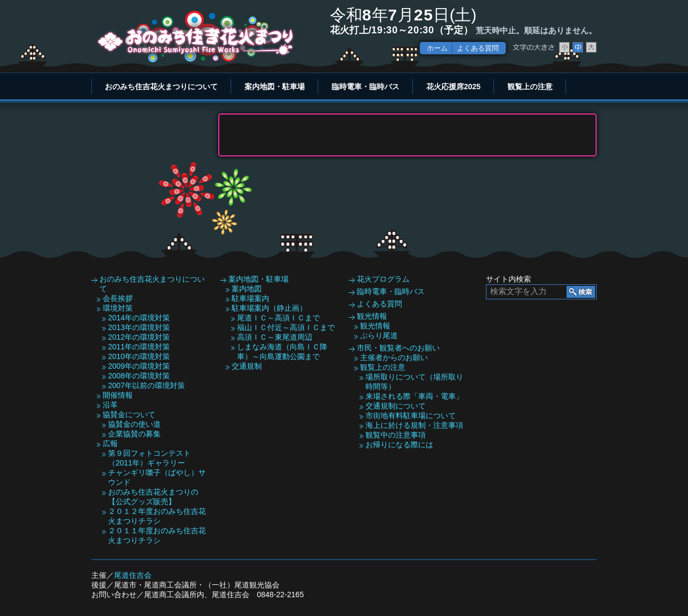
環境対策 (118, 308)
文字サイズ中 (578, 47)
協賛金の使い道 (134, 424)
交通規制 (247, 366)
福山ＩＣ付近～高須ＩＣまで (286, 327)
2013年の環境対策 (139, 327)
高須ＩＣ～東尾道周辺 (275, 337)
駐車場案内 (250, 298)
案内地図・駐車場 (275, 87)
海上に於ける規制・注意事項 (414, 425)
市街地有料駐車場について (411, 416)
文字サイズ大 (591, 47)
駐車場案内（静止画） (269, 308)
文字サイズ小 (564, 47)
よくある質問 (478, 48)
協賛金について (129, 414)
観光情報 (372, 316)
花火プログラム (383, 279)
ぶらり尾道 (379, 335)
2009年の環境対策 (139, 366)
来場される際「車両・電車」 (414, 396)
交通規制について (396, 406)
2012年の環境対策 (139, 337)
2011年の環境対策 (139, 347)
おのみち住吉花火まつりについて (161, 87)
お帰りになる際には (399, 445)
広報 (110, 443)
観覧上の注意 (530, 87)
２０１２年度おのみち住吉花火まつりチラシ (157, 516)
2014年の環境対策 (139, 318)
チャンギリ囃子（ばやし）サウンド (157, 477)
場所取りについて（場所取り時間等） (414, 382)
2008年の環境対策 (139, 376)
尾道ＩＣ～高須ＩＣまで (278, 318)
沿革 (110, 405)
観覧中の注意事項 (396, 435)
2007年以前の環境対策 (146, 385)
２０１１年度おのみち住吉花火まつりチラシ (157, 535)
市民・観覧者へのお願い (398, 348)
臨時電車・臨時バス (365, 87)
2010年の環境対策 (139, 356)
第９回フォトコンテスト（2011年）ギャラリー (149, 458)
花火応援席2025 (453, 87)
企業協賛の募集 (134, 434)
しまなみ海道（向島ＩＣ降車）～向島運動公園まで (282, 352)
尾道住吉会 (133, 575)
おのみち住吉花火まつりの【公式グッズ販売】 (153, 497)
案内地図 (247, 289)
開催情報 (118, 395)
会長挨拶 (118, 298)
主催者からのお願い (394, 357)
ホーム (437, 48)
